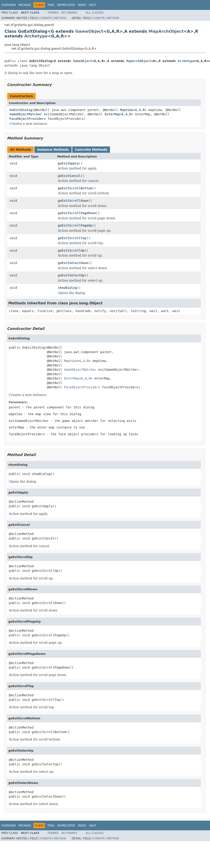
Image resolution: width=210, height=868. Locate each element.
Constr (46, 18)
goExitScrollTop (72, 238)
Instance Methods (53, 150)
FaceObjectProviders (28, 119)
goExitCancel (69, 176)
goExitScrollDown (73, 201)
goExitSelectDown (73, 263)
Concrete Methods (91, 150)
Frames (53, 13)
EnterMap (112, 114)
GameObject (89, 31)
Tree (51, 5)
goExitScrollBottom (75, 188)
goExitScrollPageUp (75, 225)
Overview (9, 5)
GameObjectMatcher (26, 114)
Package (25, 5)
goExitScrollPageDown (77, 213)
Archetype (36, 36)
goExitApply (68, 163)
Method (60, 18)
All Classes (95, 13)
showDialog (67, 288)
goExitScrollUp (71, 250)
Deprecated (66, 5)
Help (92, 5)
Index (82, 5)
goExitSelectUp (71, 275)
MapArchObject (166, 31)
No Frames (69, 13)
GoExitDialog (21, 110)
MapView (127, 110)
